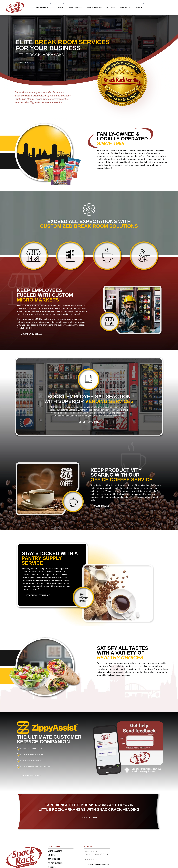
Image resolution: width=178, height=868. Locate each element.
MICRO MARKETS (43, 7)
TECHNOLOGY (126, 7)
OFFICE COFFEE (76, 7)
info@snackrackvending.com (97, 864)
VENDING (60, 7)
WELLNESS (111, 7)
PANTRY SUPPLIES (94, 7)
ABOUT (140, 7)
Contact (160, 7)
